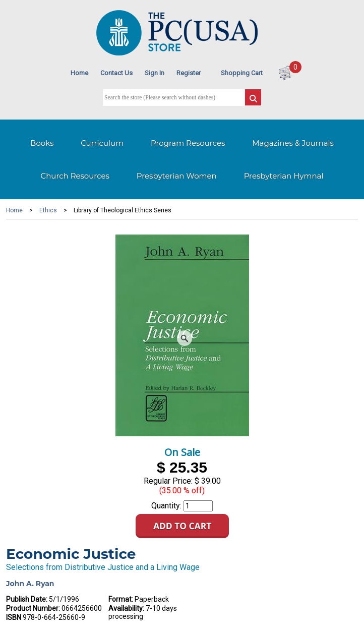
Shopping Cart (242, 73)
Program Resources (188, 143)
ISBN (14, 617)
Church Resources (75, 176)
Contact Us (116, 73)
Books (42, 143)
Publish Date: (27, 599)
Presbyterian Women (177, 176)
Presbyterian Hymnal (284, 176)
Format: (121, 599)
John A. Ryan (30, 584)
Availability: (126, 608)
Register (189, 73)
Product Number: (33, 608)
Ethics (48, 210)
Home (79, 73)
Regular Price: (168, 481)
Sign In (155, 73)
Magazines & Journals (293, 143)
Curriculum (102, 143)
